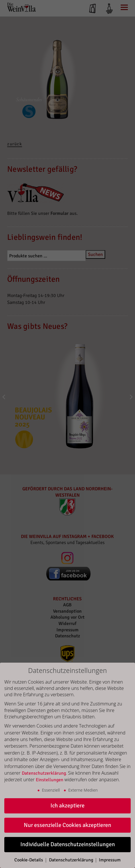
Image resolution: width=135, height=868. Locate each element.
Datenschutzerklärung (44, 773)
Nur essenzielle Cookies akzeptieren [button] (67, 825)
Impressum (110, 860)
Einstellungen (50, 780)
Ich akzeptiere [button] (67, 806)
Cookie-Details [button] (29, 860)
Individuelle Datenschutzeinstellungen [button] (68, 844)
